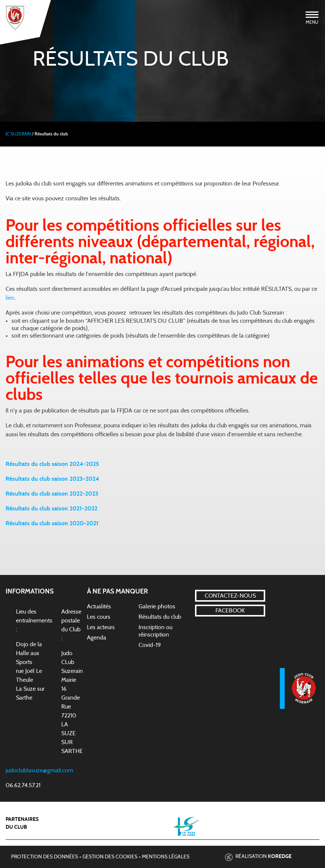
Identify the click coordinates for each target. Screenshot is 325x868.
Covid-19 (150, 645)
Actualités (99, 606)
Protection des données (45, 857)
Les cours (99, 617)
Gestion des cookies (110, 857)
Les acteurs (101, 627)
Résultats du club (160, 617)
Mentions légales (166, 857)
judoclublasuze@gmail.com (39, 770)
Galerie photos (157, 606)
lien (10, 298)
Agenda (97, 638)
